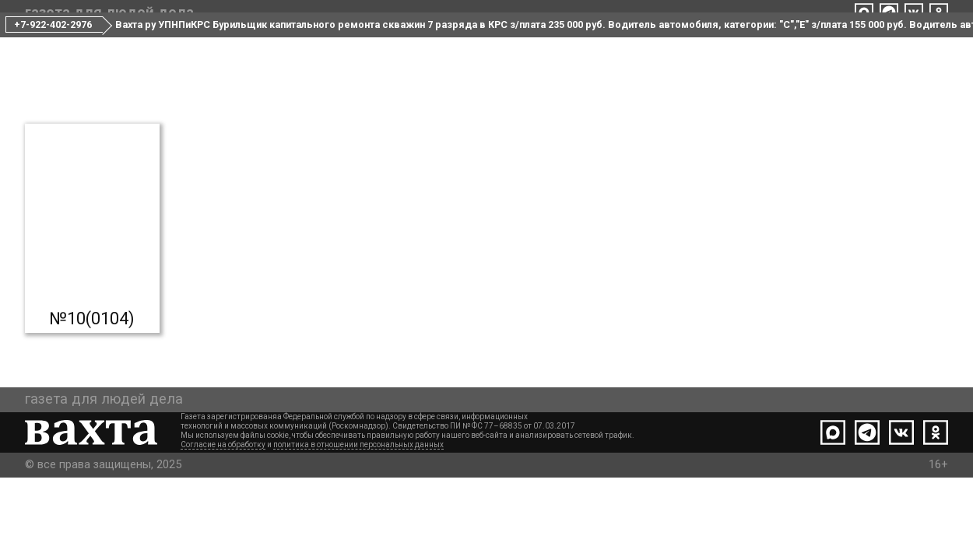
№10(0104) (92, 377)
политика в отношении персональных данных (358, 527)
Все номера (339, 45)
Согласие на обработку (223, 527)
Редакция (434, 45)
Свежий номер (229, 45)
